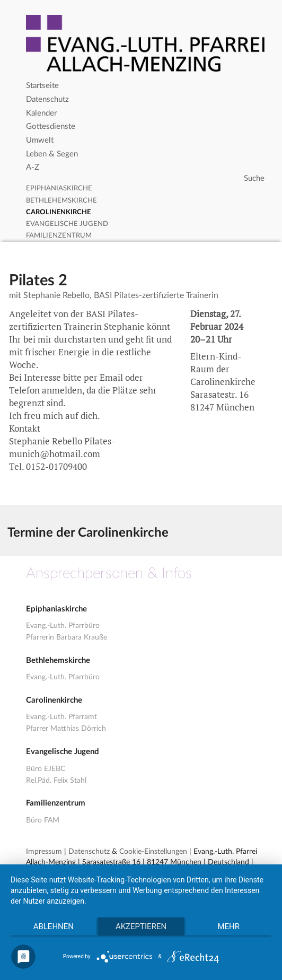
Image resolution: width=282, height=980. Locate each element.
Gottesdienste (51, 126)
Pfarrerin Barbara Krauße (67, 637)
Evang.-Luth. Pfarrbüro (63, 626)
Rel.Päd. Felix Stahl (56, 781)
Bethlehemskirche (61, 201)
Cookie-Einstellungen (153, 852)
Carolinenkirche (58, 212)
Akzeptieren (141, 926)
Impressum (44, 852)
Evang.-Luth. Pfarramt (61, 717)
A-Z (33, 167)
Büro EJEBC (46, 769)
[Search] (147, 179)
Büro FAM (43, 820)
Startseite (42, 86)
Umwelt (40, 140)
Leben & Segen (52, 154)
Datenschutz (47, 99)
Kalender (41, 113)
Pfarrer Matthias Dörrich (66, 729)
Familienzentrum (59, 236)
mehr (228, 926)
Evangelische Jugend (67, 224)
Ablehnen (54, 926)
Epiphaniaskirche (59, 189)
